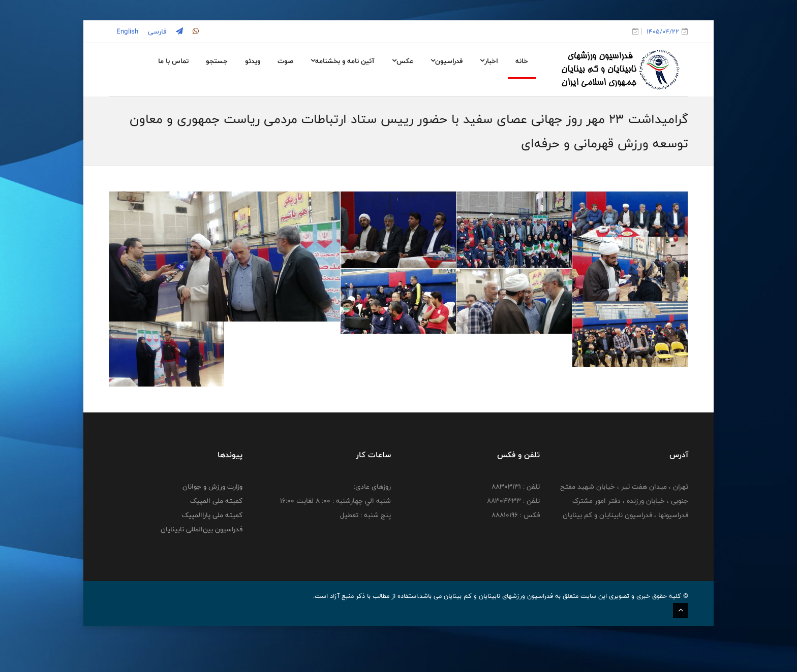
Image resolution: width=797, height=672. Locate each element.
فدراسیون (447, 61)
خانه (522, 61)
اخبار (489, 61)
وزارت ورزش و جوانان (212, 533)
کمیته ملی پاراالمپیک (212, 561)
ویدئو (253, 61)
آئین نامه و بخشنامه (343, 61)
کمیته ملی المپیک (216, 547)
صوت (285, 61)
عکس (403, 61)
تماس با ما (173, 61)
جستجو (217, 61)
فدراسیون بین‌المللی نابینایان (202, 575)
